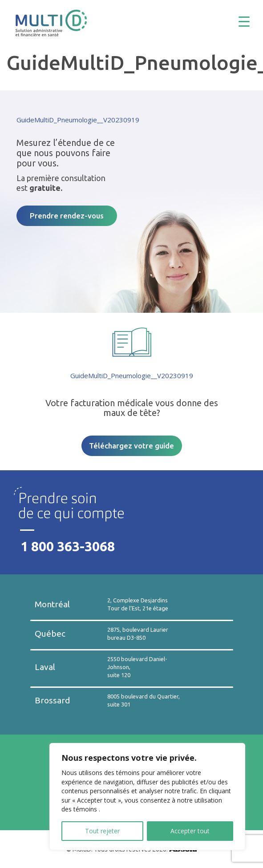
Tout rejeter (102, 831)
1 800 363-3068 (68, 546)
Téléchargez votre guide (131, 446)
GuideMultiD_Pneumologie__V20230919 (78, 120)
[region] (147, 797)
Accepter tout (190, 831)
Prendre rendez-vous (67, 216)
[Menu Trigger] (251, 21)
